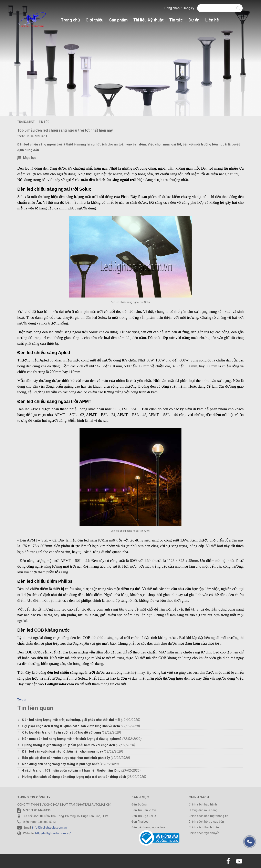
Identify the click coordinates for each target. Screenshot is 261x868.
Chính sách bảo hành (203, 804)
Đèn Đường (139, 804)
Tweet (22, 700)
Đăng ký (189, 8)
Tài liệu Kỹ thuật (148, 20)
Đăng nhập (172, 8)
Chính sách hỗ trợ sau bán (206, 822)
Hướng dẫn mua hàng (203, 810)
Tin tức (176, 20)
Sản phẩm (118, 20)
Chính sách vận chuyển (204, 833)
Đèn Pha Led (140, 822)
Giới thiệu (95, 20)
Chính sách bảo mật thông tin (208, 816)
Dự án (194, 20)
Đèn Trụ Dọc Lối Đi (144, 816)
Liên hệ (212, 20)
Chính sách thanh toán (204, 827)
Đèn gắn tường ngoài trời (148, 827)
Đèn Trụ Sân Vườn (144, 810)
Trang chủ (70, 20)
